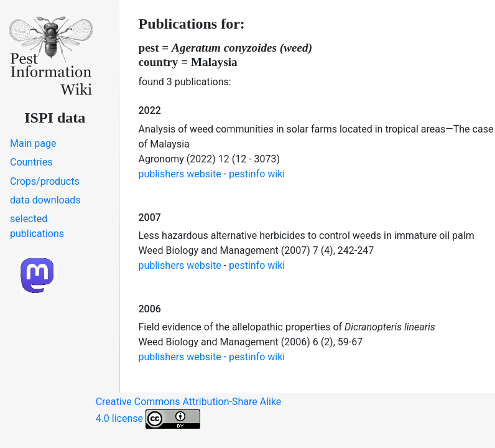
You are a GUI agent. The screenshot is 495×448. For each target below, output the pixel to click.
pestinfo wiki (257, 174)
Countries (31, 162)
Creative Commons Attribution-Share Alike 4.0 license (189, 412)
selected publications (37, 226)
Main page (33, 143)
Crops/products (45, 181)
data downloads (45, 200)
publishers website (180, 174)
